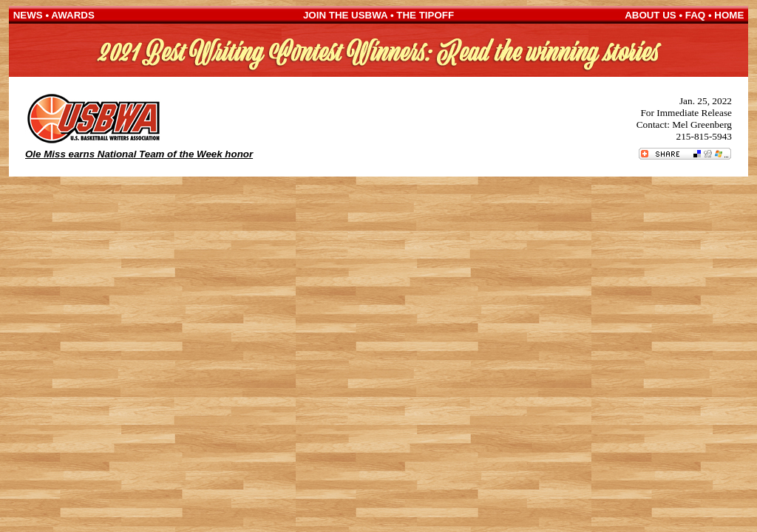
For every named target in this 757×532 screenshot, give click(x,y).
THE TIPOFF (425, 15)
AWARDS (73, 15)
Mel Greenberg (702, 125)
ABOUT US (651, 15)
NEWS (28, 15)
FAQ (695, 15)
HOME (729, 15)
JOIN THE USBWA (345, 15)
